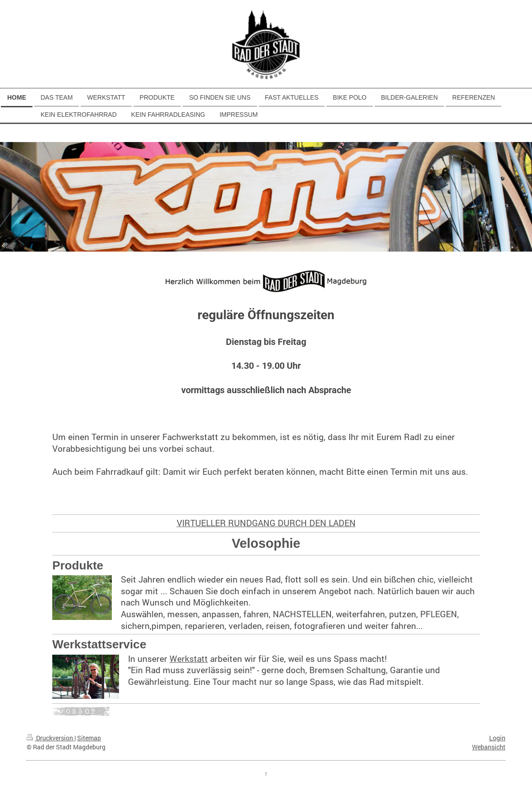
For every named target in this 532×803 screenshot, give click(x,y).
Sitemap (89, 738)
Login (497, 738)
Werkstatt (189, 658)
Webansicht (489, 747)
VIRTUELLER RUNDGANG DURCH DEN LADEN (266, 523)
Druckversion (50, 738)
